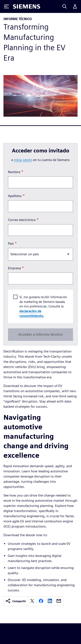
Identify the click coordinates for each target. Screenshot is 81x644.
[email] (59, 601)
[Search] (65, 6)
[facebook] (41, 601)
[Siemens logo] (27, 6)
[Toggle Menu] (6, 6)
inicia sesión (23, 160)
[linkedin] (50, 601)
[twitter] (32, 601)
